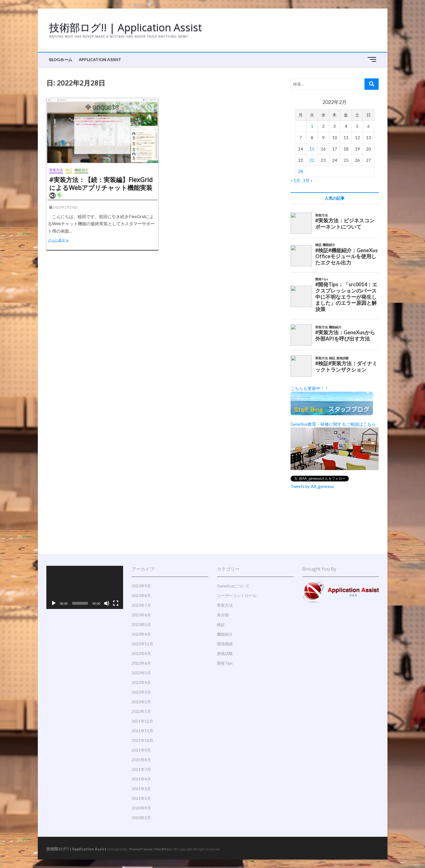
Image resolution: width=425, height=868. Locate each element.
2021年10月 (142, 740)
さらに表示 (62, 241)
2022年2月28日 (63, 207)
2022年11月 (142, 644)
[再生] (54, 603)
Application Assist (100, 60)
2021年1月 (141, 798)
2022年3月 (141, 692)
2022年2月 (141, 702)
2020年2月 (141, 818)
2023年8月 (141, 595)
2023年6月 (141, 615)
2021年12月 (142, 721)
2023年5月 (141, 624)
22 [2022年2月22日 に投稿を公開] (312, 160)
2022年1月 (141, 711)
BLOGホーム (61, 60)
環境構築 (225, 644)
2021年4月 (141, 779)
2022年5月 (141, 673)
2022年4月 (141, 682)
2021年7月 (141, 769)
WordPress (163, 849)
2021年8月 (141, 760)
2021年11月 (142, 731)
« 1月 (295, 180)
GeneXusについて (233, 586)
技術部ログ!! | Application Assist (126, 28)
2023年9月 (141, 586)
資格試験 (225, 653)
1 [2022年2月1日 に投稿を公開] (312, 126)
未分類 (223, 615)
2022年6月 (141, 663)
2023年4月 (141, 634)
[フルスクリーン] (116, 603)
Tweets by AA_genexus (312, 486)
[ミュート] (107, 603)
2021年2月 (141, 789)
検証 (69, 170)
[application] (85, 587)
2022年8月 (141, 653)
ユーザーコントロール (237, 595)
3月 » (308, 180)
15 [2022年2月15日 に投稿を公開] (312, 149)
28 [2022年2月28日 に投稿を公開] (300, 171)
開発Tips (225, 663)
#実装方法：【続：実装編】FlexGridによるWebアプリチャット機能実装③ (101, 187)
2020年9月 (141, 808)
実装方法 (56, 170)
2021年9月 (141, 750)
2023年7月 (141, 605)
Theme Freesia (140, 849)
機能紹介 (81, 170)
